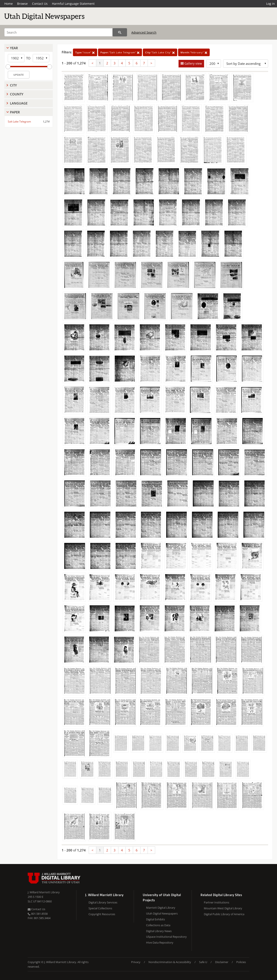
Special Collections (100, 908)
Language (19, 103)
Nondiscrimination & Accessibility (170, 962)
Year (14, 48)
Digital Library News (159, 931)
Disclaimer (222, 962)
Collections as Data (158, 925)
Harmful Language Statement (73, 4)
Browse (22, 4)
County (17, 94)
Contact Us (40, 4)
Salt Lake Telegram (19, 122)
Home (9, 4)
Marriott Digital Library (161, 908)
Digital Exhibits (155, 919)
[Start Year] (16, 58)
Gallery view (193, 63)
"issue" (85, 52)
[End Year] (41, 58)
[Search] (58, 32)
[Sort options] (246, 64)
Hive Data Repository (160, 942)
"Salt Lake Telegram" (120, 52)
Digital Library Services (103, 902)
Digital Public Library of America (224, 914)
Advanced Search (144, 32)
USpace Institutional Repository (166, 937)
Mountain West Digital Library (223, 908)
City (13, 85)
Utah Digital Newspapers (162, 913)
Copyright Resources (102, 914)
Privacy (136, 962)
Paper (15, 112)
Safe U (203, 962)
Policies (241, 962)
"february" (194, 52)
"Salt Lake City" (160, 52)
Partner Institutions (217, 902)
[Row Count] (214, 64)
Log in (271, 4)
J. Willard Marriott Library (44, 892)
